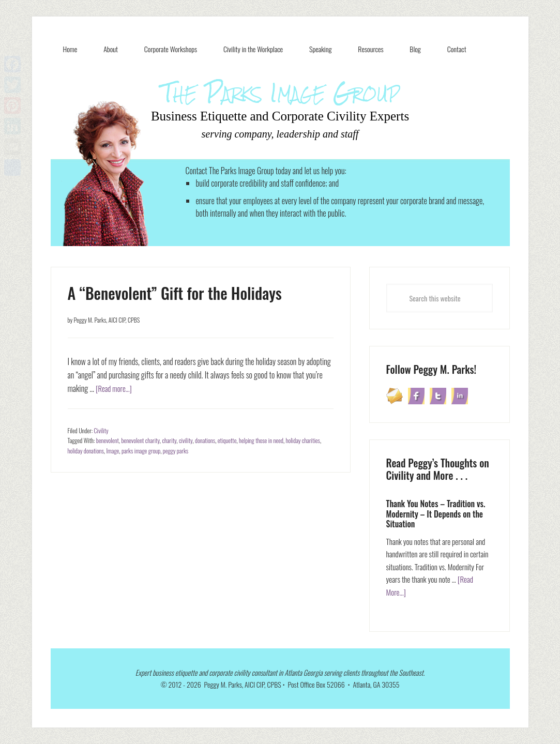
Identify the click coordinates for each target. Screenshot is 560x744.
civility (186, 440)
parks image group (141, 451)
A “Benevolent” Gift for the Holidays (175, 293)
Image (112, 451)
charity (169, 440)
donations (205, 440)
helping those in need (261, 440)
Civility (101, 430)
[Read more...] (115, 388)
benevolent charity (140, 440)
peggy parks (176, 451)
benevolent (108, 440)
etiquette (227, 440)
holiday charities (303, 440)
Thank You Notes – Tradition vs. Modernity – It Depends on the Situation (436, 513)
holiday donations (86, 451)
